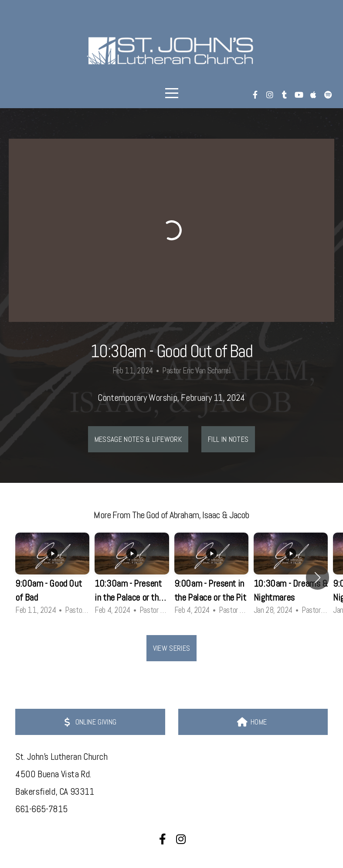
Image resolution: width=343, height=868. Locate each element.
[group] (52, 577)
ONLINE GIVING (89, 722)
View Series (172, 648)
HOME (252, 722)
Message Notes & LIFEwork (138, 439)
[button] (318, 578)
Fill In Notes (228, 439)
